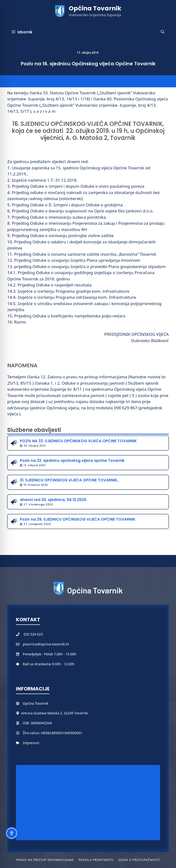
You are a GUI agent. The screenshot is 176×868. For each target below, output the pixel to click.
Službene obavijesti (34, 430)
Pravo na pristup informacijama (45, 860)
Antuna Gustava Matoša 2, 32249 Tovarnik (54, 713)
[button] (163, 32)
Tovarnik (42, 703)
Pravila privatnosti (96, 860)
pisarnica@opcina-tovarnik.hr (46, 644)
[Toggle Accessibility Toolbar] (12, 833)
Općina (29, 703)
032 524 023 (33, 634)
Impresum (31, 743)
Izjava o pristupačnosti (139, 860)
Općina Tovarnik (95, 8)
